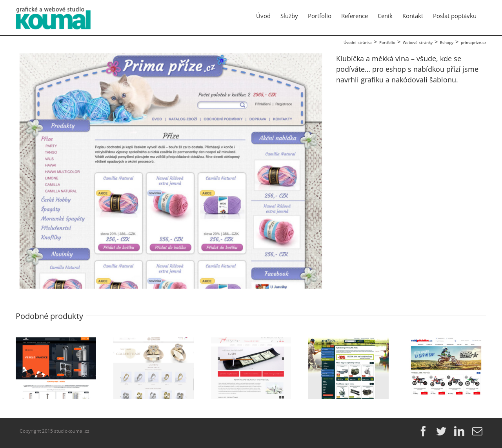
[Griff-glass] (251, 342)
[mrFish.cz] (348, 342)
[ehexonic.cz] (56, 342)
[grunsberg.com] (154, 342)
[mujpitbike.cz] (446, 342)
